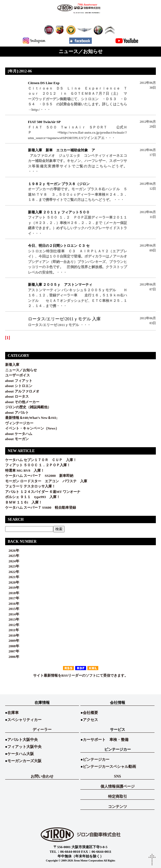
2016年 (12, 604)
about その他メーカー (22, 402)
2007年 (12, 651)
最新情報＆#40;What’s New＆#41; (31, 418)
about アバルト (17, 412)
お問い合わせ (42, 776)
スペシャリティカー (24, 720)
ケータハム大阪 (21, 754)
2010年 (12, 635)
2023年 (12, 566)
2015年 (12, 609)
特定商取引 (118, 797)
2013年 (12, 619)
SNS (118, 776)
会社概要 (90, 713)
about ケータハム (19, 434)
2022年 (12, 572)
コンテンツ (118, 807)
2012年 (12, 625)
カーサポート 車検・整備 (106, 740)
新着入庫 (12, 365)
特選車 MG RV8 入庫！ (25, 470)
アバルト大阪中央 (23, 740)
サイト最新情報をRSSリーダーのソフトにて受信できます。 (80, 675)
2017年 (12, 598)
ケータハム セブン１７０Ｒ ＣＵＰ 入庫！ (41, 460)
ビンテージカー (96, 760)
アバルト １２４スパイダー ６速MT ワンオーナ (43, 492)
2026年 (12, 550)
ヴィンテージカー (19, 423)
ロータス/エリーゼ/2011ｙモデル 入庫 (64, 319)
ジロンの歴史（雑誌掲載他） (28, 407)
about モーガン (17, 439)
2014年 (12, 614)
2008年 (12, 646)
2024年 (12, 561)
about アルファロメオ (22, 391)
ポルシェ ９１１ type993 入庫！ (33, 497)
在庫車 (13, 713)
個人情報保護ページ (118, 786)
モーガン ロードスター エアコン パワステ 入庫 (46, 481)
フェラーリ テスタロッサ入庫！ (30, 486)
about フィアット (19, 381)
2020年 (12, 582)
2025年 (12, 556)
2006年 (12, 657)
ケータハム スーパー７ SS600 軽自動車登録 (41, 507)
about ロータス (17, 396)
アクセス (90, 720)
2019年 (12, 588)
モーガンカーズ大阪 (24, 761)
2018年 (12, 593)
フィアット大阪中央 (24, 747)
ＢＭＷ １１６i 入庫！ (24, 502)
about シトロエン (19, 386)
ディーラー (42, 730)
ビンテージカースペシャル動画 (109, 767)
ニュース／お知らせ (21, 370)
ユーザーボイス (18, 375)
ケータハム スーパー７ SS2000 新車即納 (41, 476)
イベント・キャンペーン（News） (32, 428)
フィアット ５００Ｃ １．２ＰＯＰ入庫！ (38, 465)
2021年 (12, 577)
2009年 (12, 641)
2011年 (12, 630)
